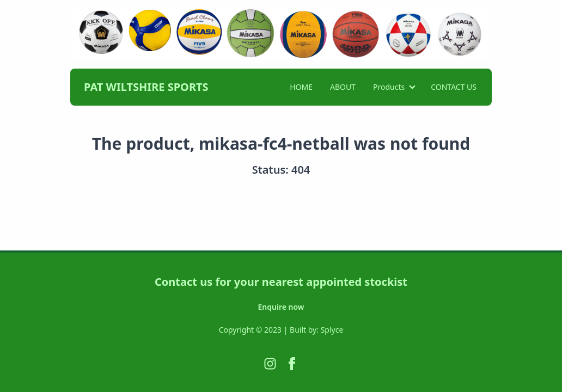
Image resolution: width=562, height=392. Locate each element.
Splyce (332, 330)
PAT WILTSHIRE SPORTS (146, 87)
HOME (301, 87)
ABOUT (343, 87)
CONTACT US (454, 87)
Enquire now (281, 307)
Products (389, 87)
